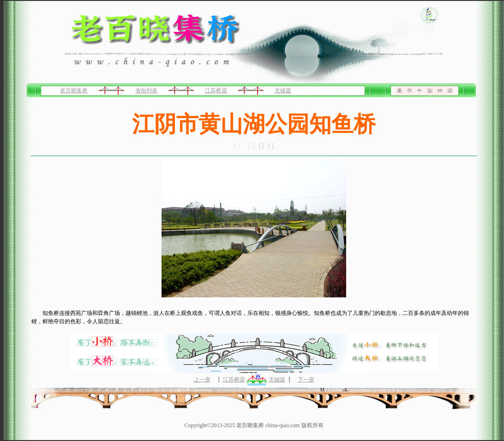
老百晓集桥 (74, 91)
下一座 (306, 380)
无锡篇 (283, 91)
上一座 (202, 380)
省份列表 (146, 91)
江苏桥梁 (216, 91)
